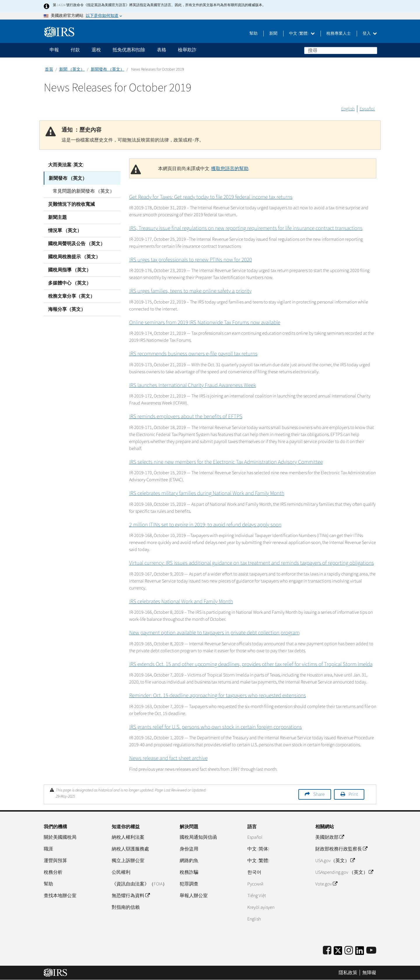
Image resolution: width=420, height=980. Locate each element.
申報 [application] (54, 50)
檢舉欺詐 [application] (187, 50)
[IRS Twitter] (338, 952)
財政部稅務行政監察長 (341, 849)
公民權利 (121, 872)
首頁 (49, 69)
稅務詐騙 (189, 872)
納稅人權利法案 (128, 837)
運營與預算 (55, 861)
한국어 (254, 872)
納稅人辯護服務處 (130, 849)
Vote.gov (326, 884)
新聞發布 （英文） (107, 69)
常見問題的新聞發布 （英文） (83, 191)
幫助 (253, 34)
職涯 (48, 849)
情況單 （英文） (65, 230)
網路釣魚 (189, 861)
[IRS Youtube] (371, 951)
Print (353, 794)
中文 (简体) (258, 849)
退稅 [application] (96, 50)
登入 (370, 34)
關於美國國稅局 (60, 837)
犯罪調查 (189, 884)
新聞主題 (57, 217)
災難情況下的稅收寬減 (71, 204)
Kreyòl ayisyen (261, 907)
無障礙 (369, 973)
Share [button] (319, 794)
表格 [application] (162, 50)
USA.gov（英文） (335, 861)
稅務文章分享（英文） (71, 296)
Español (367, 109)
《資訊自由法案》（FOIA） (139, 884)
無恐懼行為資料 (131, 896)
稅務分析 (53, 872)
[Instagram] (349, 951)
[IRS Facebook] (327, 951)
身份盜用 (189, 849)
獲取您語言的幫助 (230, 169)
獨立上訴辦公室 (128, 861)
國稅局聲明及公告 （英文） (77, 243)
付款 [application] (75, 50)
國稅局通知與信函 (198, 837)
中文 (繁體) (302, 34)
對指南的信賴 (126, 907)
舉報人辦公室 (194, 896)
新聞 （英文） (72, 69)
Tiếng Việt (257, 896)
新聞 (273, 34)
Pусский (255, 884)
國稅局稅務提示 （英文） (74, 257)
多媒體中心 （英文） (70, 283)
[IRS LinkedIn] (360, 952)
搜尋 (372, 50)
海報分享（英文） (67, 309)
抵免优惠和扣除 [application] (129, 50)
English (348, 109)
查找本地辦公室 (60, 896)
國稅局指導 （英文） (70, 270)
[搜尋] (341, 50)
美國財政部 (330, 837)
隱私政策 (348, 973)
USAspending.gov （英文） (344, 872)
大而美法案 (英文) (66, 165)
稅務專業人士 (339, 34)
